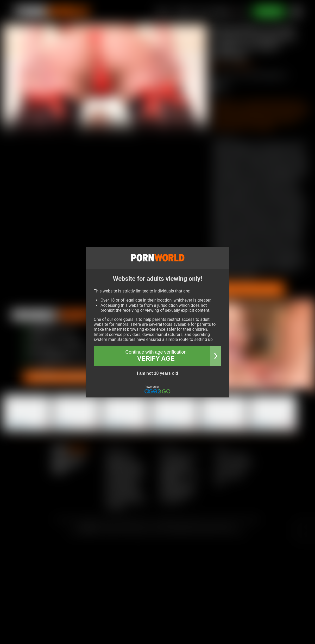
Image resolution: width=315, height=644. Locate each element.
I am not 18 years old (157, 373)
